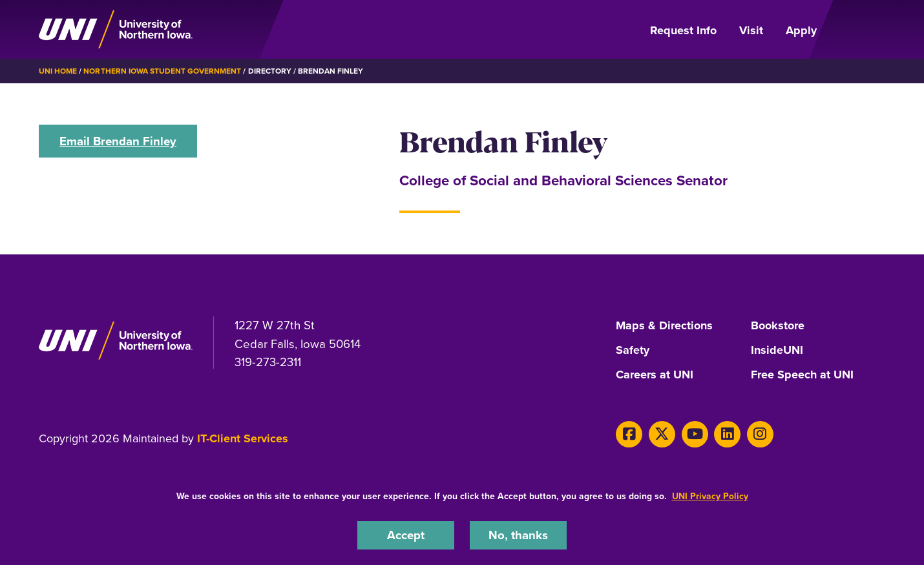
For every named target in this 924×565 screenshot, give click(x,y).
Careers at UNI (655, 375)
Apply (801, 30)
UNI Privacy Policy (710, 496)
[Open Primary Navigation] (859, 30)
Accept (406, 535)
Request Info (683, 30)
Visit (751, 30)
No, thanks (518, 535)
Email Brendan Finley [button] (118, 141)
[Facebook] (629, 434)
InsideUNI (777, 351)
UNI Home (58, 71)
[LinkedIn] (727, 434)
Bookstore (778, 326)
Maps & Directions (664, 326)
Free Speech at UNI (802, 375)
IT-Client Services (243, 438)
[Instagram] (760, 434)
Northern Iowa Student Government (162, 71)
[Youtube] (695, 434)
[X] (662, 434)
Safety (633, 351)
